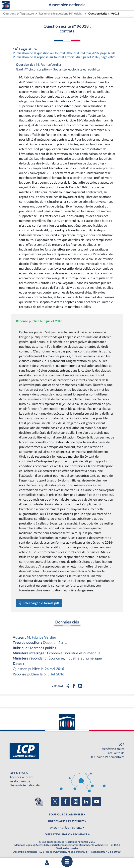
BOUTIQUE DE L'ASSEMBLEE (66, 815)
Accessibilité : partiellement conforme (57, 845)
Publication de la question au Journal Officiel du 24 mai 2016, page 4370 (64, 53)
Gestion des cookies (67, 848)
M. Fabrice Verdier (41, 638)
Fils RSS (114, 845)
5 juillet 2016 (54, 674)
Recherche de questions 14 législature (61, 13)
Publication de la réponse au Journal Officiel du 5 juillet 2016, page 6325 (64, 57)
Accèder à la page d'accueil (6, 5)
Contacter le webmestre (94, 845)
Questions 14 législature (18, 13)
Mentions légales (24, 845)
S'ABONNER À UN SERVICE (66, 828)
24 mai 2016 (54, 669)
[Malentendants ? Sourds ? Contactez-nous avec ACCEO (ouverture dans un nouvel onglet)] (38, 801)
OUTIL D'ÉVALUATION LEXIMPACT (66, 835)
